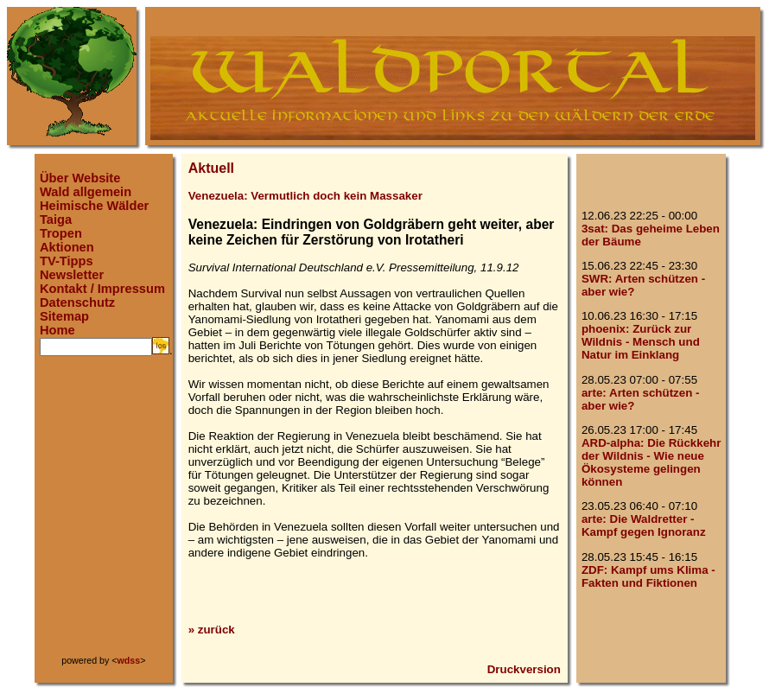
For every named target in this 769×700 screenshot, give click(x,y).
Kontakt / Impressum (102, 289)
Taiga (56, 220)
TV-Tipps (67, 261)
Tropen (61, 233)
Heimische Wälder (94, 206)
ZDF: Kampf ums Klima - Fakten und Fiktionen (648, 576)
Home (57, 330)
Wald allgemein (86, 192)
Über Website (80, 178)
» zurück (212, 630)
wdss (129, 660)
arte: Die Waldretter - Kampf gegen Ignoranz (644, 525)
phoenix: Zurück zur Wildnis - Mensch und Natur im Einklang (641, 342)
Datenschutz (77, 302)
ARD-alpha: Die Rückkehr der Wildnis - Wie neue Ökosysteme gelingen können (651, 462)
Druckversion (524, 669)
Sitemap (64, 316)
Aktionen (67, 247)
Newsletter (72, 275)
